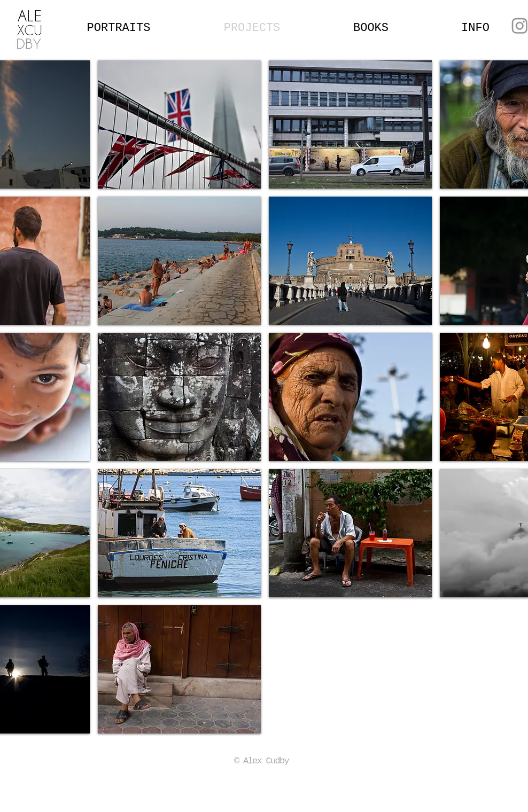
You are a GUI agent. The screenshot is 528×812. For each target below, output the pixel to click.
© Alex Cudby (261, 761)
